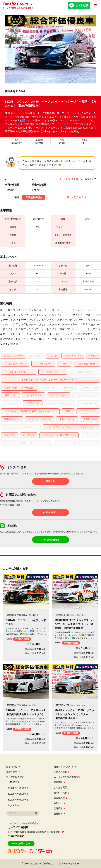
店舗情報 (59, 808)
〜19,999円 (13, 782)
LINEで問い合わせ (50, 540)
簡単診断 (59, 782)
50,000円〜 (13, 805)
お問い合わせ (62, 793)
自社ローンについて (65, 767)
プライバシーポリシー (68, 864)
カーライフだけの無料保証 (68, 777)
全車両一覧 (13, 767)
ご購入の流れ (62, 772)
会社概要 (59, 814)
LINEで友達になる (21, 844)
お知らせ (59, 803)
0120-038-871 (50, 512)
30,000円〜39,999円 (18, 794)
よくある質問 (62, 788)
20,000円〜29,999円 (18, 788)
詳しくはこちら (77, 197)
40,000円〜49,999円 (18, 800)
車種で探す (13, 772)
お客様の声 (60, 798)
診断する (51, 481)
